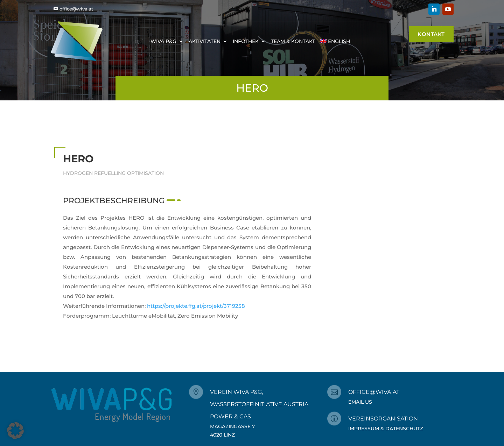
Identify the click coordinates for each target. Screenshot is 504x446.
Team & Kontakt (293, 41)
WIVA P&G (163, 41)
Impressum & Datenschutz (386, 429)
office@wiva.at (76, 9)
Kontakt (431, 34)
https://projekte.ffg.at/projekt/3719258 (196, 306)
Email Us (360, 402)
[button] (15, 431)
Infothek (246, 41)
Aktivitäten (205, 41)
